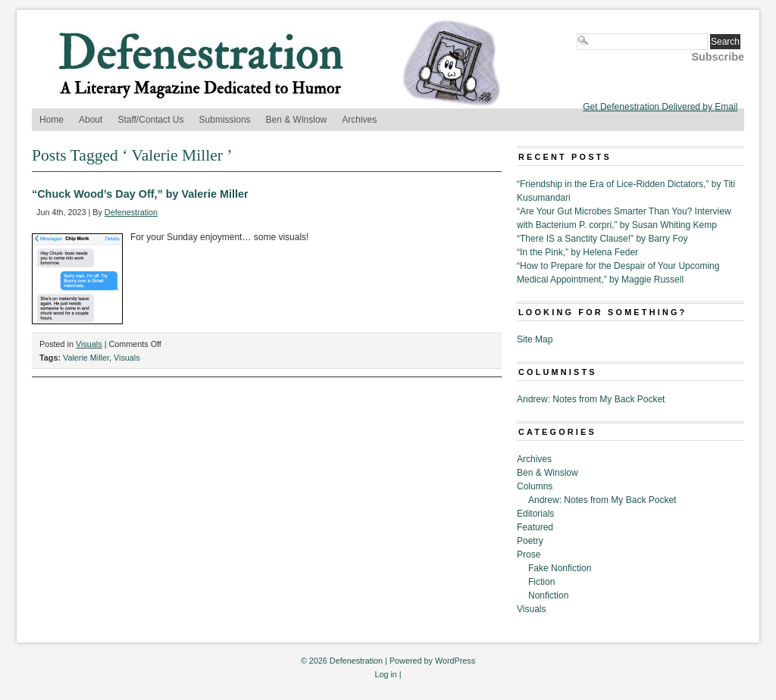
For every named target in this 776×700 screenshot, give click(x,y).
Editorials (535, 514)
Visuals (89, 344)
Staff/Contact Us (150, 120)
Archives (359, 120)
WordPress (455, 661)
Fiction (541, 582)
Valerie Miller (86, 358)
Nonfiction (548, 595)
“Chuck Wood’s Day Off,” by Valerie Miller (140, 194)
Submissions (225, 120)
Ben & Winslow (297, 120)
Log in (385, 674)
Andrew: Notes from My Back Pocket (591, 399)
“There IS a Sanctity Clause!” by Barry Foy (602, 239)
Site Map (535, 339)
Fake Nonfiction (560, 568)
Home (52, 120)
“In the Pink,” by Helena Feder (577, 252)
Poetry (530, 541)
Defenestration (131, 212)
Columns (535, 486)
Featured (535, 527)
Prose (529, 555)
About (91, 120)
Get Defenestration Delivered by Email (660, 107)
